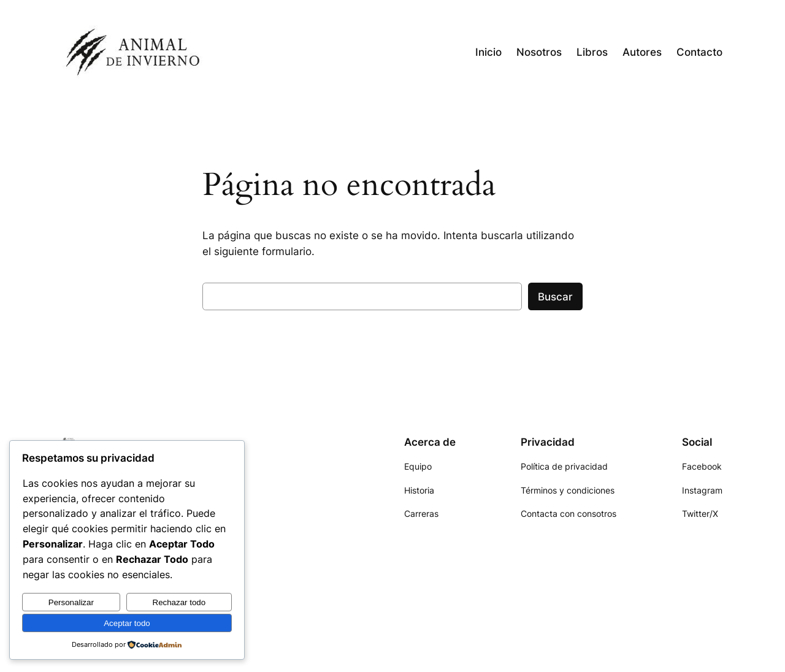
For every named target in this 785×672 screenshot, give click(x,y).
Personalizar (71, 602)
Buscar (555, 297)
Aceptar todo (127, 623)
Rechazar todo (179, 602)
